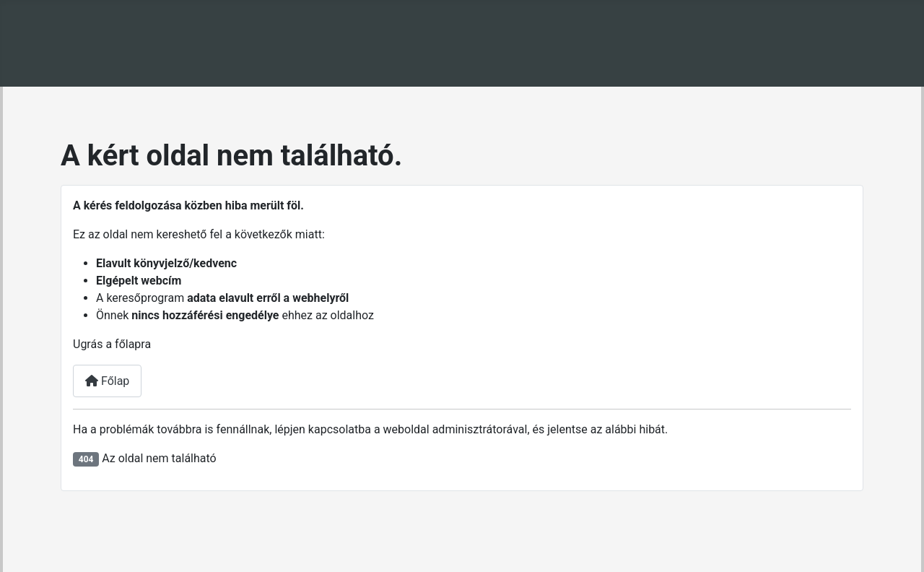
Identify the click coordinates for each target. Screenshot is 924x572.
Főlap (107, 381)
